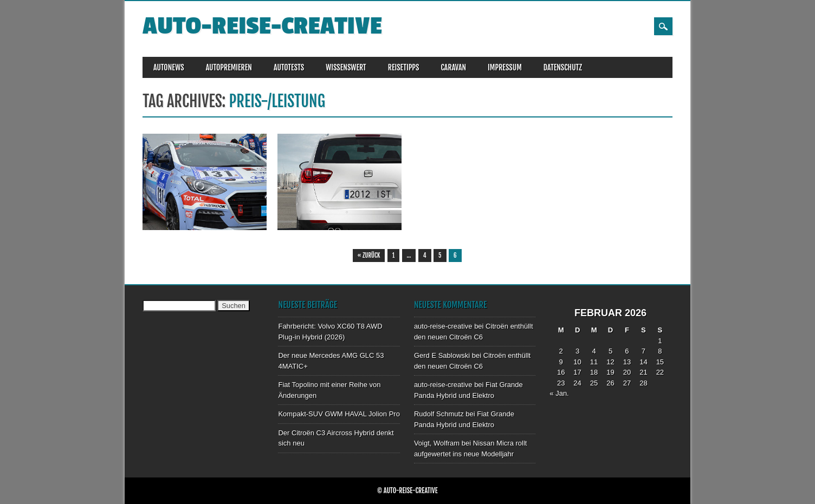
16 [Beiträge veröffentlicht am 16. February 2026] (561, 372)
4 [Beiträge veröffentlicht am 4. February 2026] (594, 351)
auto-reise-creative (262, 26)
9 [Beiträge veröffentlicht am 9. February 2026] (561, 362)
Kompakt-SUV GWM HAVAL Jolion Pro (339, 414)
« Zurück (369, 256)
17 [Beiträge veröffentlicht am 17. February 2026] (577, 372)
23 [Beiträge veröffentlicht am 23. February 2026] (561, 383)
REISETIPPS (404, 67)
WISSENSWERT (346, 67)
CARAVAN (453, 67)
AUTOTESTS (289, 67)
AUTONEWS (169, 67)
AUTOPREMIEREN (229, 67)
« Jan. (559, 393)
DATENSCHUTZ (563, 67)
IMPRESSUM (505, 67)
